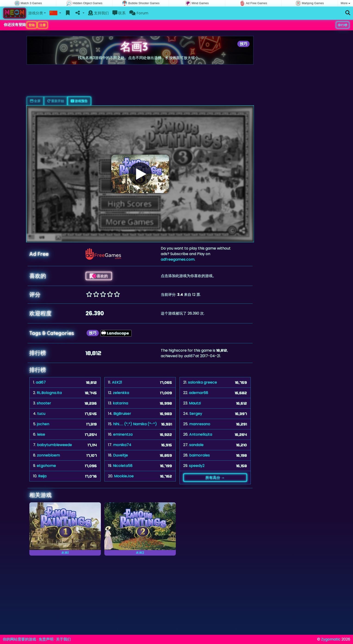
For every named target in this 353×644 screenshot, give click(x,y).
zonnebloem (48, 455)
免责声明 (46, 639)
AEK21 (117, 382)
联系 (119, 13)
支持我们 (98, 13)
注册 (43, 25)
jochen (43, 424)
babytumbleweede (54, 445)
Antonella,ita (201, 434)
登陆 (32, 25)
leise (41, 434)
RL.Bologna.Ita (49, 393)
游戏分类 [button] (36, 13)
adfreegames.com (178, 259)
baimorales (200, 455)
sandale (196, 445)
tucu (41, 414)
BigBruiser (122, 414)
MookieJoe (124, 476)
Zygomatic (331, 639)
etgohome (46, 466)
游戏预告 (79, 101)
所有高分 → (215, 478)
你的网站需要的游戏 (19, 639)
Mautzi (195, 403)
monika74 (122, 445)
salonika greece (203, 382)
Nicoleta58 (123, 466)
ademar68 (199, 393)
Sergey (196, 414)
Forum (139, 13)
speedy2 (197, 466)
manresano (200, 424)
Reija (42, 476)
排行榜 (343, 25)
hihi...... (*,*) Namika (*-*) (135, 424)
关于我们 (63, 639)
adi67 (41, 382)
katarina (121, 403)
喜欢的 (99, 276)
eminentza (123, 434)
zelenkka (121, 393)
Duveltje (121, 455)
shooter (44, 403)
